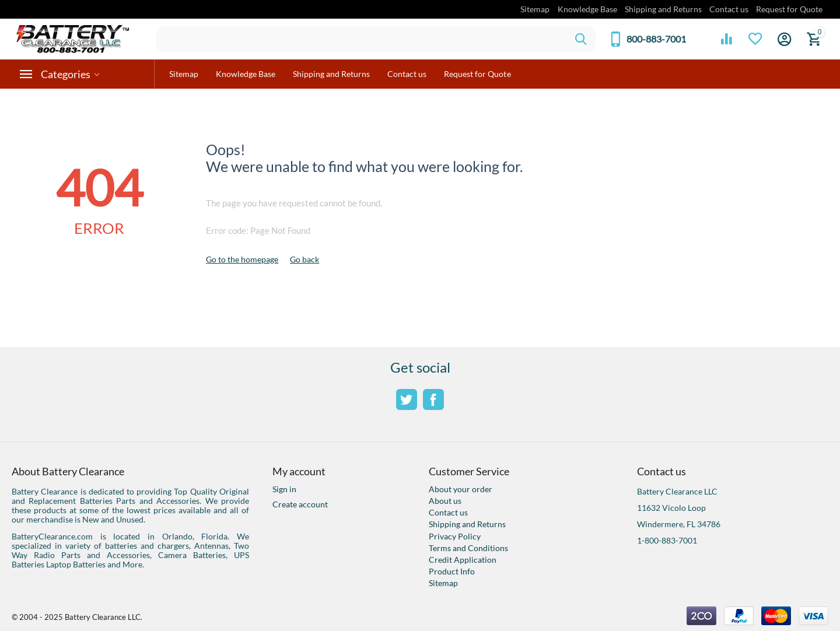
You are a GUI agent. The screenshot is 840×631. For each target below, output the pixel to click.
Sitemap (535, 9)
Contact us (729, 9)
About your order (461, 489)
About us (445, 501)
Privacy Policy (455, 536)
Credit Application (463, 560)
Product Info (452, 571)
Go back (304, 259)
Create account (300, 504)
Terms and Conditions (468, 548)
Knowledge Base (587, 9)
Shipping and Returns (663, 9)
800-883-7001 (656, 39)
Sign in (284, 489)
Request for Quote (789, 9)
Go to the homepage (242, 259)
